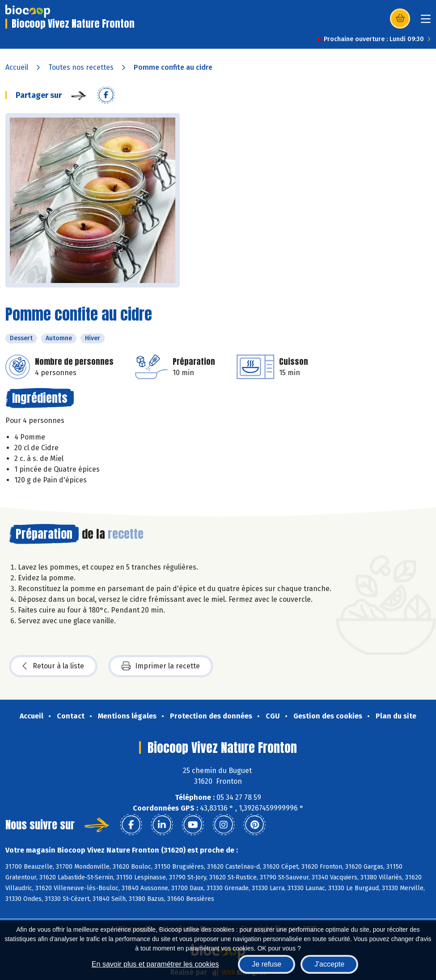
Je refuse (267, 964)
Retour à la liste (53, 666)
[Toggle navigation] (426, 22)
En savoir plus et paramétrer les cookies (155, 964)
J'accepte (329, 964)
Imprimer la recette (161, 666)
